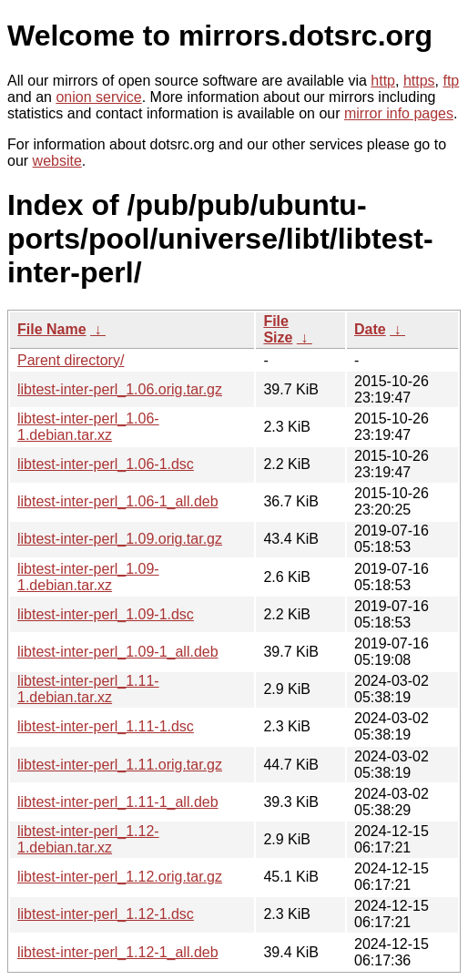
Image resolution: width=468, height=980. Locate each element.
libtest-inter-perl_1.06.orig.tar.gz (120, 389)
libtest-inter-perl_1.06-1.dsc (106, 464)
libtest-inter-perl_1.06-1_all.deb (118, 501)
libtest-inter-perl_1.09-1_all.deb (118, 652)
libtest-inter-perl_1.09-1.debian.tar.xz (88, 577)
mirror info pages (399, 113)
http (383, 81)
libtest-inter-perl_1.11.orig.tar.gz (120, 765)
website (57, 161)
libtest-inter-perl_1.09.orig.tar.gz (120, 539)
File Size (278, 329)
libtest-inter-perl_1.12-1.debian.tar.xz (88, 839)
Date (370, 329)
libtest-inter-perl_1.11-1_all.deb (118, 802)
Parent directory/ (71, 360)
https (419, 81)
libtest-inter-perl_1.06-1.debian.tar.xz (88, 427)
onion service (98, 97)
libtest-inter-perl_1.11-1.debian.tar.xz (88, 689)
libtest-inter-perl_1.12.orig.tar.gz (120, 877)
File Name (52, 329)
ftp (451, 81)
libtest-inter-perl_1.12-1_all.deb (118, 952)
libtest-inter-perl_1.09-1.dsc (106, 614)
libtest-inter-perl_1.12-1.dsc (106, 914)
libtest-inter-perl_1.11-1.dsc (106, 726)
